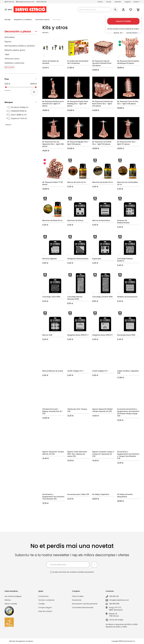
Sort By (129, 33)
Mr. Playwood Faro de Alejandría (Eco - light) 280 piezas (53, 144)
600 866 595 (42, 2)
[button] (136, 2)
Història (8, 600)
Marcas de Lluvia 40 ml (76, 182)
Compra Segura (45, 607)
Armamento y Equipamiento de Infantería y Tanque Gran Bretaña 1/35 (128, 455)
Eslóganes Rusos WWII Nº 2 (78, 335)
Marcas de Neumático (101, 220)
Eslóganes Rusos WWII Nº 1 (103, 335)
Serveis (109, 2)
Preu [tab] (7, 79)
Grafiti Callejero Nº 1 (100, 371)
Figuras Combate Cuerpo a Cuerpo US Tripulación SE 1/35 (103, 454)
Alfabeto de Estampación (127, 297)
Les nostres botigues (13, 596)
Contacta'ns (43, 596)
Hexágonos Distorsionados (78, 259)
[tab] (21, 32)
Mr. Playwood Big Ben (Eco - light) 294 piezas (78, 143)
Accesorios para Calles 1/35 (78, 494)
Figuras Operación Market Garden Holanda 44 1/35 (102, 410)
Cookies (42, 604)
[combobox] (94, 10)
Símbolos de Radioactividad (123, 222)
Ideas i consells (11, 604)
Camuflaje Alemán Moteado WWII (75, 298)
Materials (118, 2)
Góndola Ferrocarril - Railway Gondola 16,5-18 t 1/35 (52, 411)
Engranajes (97, 259)
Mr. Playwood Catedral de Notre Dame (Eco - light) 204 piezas (102, 104)
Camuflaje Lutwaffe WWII (102, 297)
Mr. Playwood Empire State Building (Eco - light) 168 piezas (78, 104)
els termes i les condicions (68, 572)
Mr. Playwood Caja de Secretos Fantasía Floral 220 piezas (102, 63)
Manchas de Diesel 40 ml (52, 220)
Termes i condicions (46, 600)
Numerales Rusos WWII (126, 335)
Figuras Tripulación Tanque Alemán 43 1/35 (53, 453)
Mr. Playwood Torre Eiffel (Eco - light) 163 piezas (102, 143)
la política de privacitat (86, 572)
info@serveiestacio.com (25, 2)
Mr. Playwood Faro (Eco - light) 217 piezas (127, 143)
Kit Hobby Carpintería (101, 494)
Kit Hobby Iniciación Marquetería (125, 495)
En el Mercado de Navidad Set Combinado (78, 62)
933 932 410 (10, 2)
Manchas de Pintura (75, 220)
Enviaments (77, 600)
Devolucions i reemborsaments (85, 604)
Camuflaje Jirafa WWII (51, 297)
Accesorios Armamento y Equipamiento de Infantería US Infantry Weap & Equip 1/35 (128, 412)
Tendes (100, 2)
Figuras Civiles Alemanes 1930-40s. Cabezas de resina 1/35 (77, 454)
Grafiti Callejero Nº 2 (75, 371)
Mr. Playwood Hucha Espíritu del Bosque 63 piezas (128, 62)
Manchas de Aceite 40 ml (103, 182)
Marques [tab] (9, 102)
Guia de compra (45, 611)
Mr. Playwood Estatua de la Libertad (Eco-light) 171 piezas (53, 104)
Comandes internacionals (83, 607)
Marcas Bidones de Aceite (53, 371)
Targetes (128, 2)
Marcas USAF (47, 335)
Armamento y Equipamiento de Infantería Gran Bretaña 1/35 (53, 497)
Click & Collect (78, 596)
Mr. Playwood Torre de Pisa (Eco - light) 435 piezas (128, 103)
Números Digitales (50, 259)
